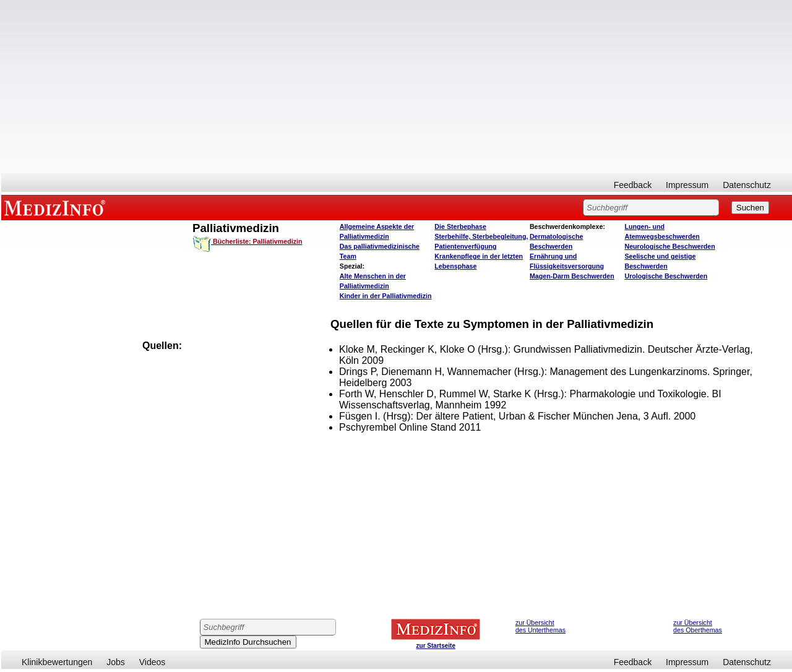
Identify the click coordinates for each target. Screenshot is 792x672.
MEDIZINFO (57, 207)
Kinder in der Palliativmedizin (386, 296)
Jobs (116, 662)
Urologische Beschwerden (666, 276)
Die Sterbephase (460, 226)
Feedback (633, 185)
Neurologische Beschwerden (669, 246)
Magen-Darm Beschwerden (572, 276)
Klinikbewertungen (57, 662)
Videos (153, 662)
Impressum (687, 185)
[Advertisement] (397, 87)
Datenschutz (747, 185)
